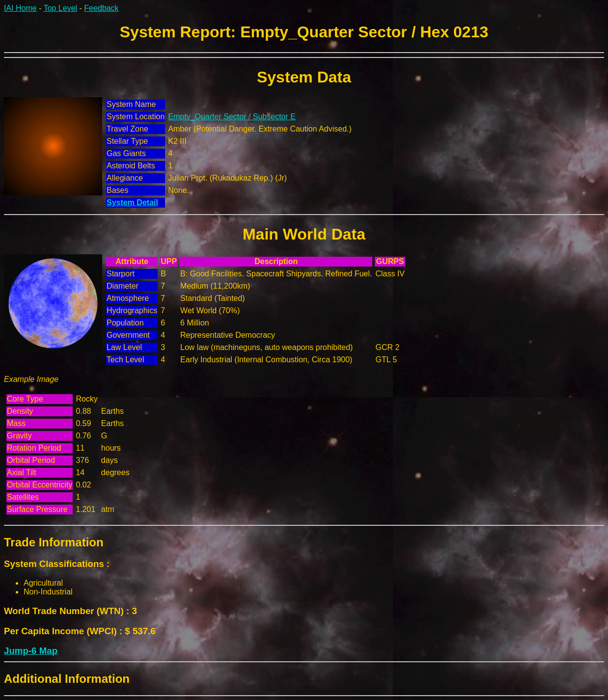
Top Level (61, 8)
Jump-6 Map (31, 651)
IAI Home (20, 8)
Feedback (101, 8)
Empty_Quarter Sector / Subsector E (232, 117)
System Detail (132, 202)
